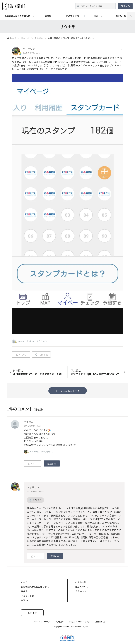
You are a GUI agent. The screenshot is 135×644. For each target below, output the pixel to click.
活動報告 (39, 38)
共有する (41, 355)
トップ (13, 38)
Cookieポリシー (101, 622)
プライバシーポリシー (42, 622)
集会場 (48, 16)
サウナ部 (25, 38)
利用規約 (60, 622)
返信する (52, 463)
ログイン (125, 6)
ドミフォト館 (72, 16)
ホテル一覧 (121, 16)
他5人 (29, 341)
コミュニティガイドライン (79, 622)
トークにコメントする (68, 391)
